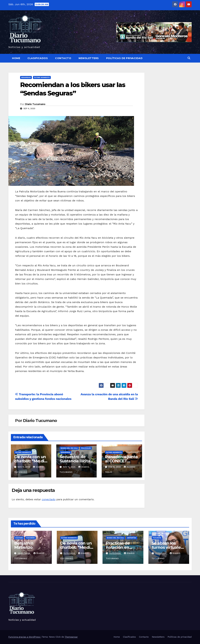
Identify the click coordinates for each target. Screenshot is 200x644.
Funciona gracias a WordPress (25, 637)
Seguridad (26, 77)
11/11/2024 (70, 553)
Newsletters (89, 58)
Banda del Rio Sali (69, 448)
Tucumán (30, 538)
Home (16, 58)
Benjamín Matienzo (24, 545)
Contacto (63, 58)
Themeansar (71, 637)
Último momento (42, 77)
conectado (49, 499)
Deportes (132, 538)
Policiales (86, 448)
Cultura (19, 538)
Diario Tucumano (35, 104)
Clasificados (38, 58)
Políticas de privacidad (124, 58)
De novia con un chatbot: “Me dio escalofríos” (30, 461)
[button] (189, 58)
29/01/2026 (24, 553)
